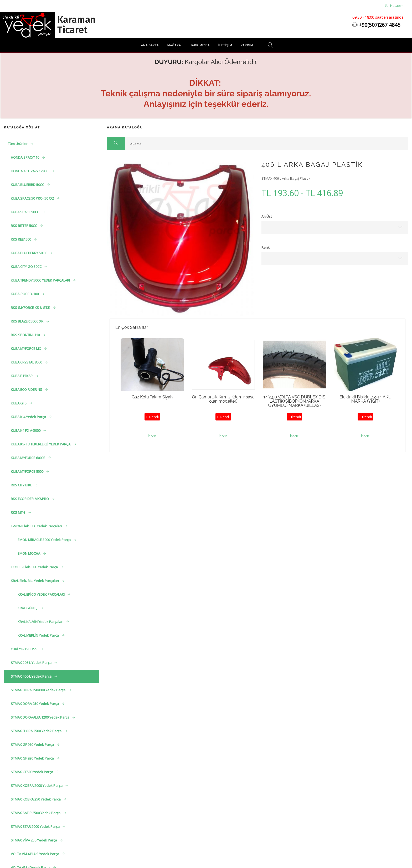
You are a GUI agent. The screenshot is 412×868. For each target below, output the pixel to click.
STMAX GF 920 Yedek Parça (33, 758)
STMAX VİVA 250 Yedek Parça (34, 840)
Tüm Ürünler (18, 144)
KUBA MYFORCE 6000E (28, 458)
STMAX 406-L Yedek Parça (32, 676)
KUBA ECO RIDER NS (27, 389)
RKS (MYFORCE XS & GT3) (31, 308)
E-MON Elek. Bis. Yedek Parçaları (37, 526)
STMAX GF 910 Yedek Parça (33, 745)
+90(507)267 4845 (380, 25)
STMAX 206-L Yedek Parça (32, 663)
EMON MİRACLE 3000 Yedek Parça (45, 540)
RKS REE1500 (21, 239)
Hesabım (394, 6)
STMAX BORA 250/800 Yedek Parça (38, 690)
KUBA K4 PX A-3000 (26, 430)
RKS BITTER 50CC (24, 226)
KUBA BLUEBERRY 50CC (29, 253)
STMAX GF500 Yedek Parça (32, 772)
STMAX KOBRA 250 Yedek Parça (36, 799)
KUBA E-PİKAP (22, 376)
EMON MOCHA (29, 553)
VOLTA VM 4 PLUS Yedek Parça (35, 854)
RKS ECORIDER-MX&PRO (30, 499)
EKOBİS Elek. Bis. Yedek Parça (35, 567)
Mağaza (174, 45)
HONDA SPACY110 (25, 157)
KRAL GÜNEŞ (28, 608)
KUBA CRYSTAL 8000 (27, 362)
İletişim (225, 45)
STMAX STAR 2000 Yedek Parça (36, 827)
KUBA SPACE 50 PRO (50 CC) (33, 198)
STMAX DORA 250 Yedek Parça (35, 704)
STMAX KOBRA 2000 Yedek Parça (37, 786)
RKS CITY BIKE (22, 485)
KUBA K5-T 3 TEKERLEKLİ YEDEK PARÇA (41, 444)
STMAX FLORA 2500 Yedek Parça (37, 731)
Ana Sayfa (150, 45)
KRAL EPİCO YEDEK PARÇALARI (42, 594)
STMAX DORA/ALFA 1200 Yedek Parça (40, 717)
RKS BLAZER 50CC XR (27, 321)
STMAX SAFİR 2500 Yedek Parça (36, 813)
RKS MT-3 (19, 512)
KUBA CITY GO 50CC (27, 267)
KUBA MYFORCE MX (26, 349)
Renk (266, 247)
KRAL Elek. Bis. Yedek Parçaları (35, 581)
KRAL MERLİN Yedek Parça (39, 635)
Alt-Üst (267, 216)
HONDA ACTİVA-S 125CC (30, 171)
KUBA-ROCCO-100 (25, 294)
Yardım (247, 45)
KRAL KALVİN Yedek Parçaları (41, 622)
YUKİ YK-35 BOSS (24, 649)
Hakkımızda (200, 45)
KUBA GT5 (19, 403)
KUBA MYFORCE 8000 (27, 471)
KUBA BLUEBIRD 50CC (28, 185)
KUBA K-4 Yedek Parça (29, 417)
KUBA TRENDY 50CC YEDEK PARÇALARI (41, 280)
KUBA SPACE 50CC (25, 212)
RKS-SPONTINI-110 (26, 335)
